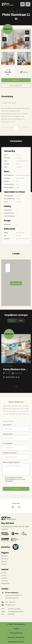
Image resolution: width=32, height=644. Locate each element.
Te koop (4, 573)
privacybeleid (10, 479)
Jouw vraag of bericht (11, 462)
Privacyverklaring (16, 633)
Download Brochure (16, 85)
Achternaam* (8, 434)
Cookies (16, 629)
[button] (14, 47)
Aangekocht (5, 583)
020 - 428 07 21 (10, 602)
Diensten (4, 556)
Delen (24, 72)
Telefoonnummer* (10, 453)
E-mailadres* (8, 444)
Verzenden (16, 489)
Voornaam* (7, 425)
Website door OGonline (16, 642)
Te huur (4, 575)
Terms (8, 485)
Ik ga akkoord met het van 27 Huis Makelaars (14, 479)
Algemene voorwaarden (16, 637)
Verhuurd (5, 581)
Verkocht (4, 578)
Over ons (4, 561)
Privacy (4, 485)
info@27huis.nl (10, 605)
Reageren (16, 80)
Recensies (5, 559)
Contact (4, 564)
